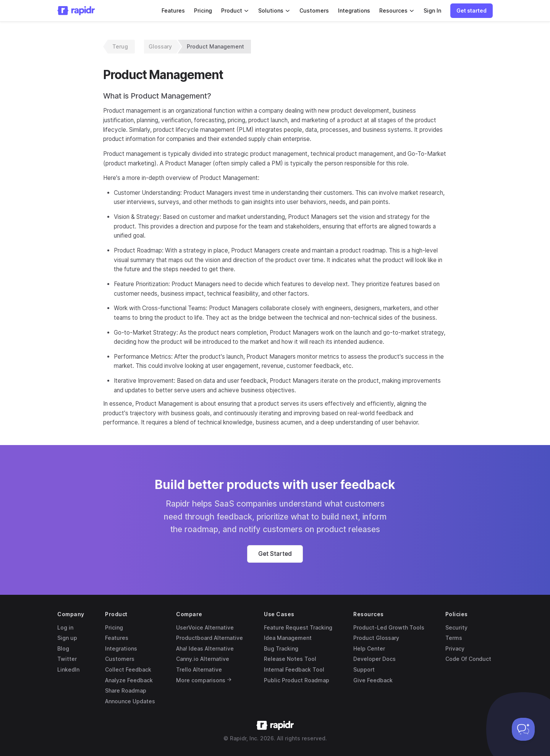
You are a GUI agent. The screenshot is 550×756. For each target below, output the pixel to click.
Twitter (67, 659)
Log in (65, 627)
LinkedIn (68, 669)
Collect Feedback (128, 669)
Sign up (67, 638)
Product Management (215, 46)
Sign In (432, 11)
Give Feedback (373, 680)
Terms (454, 638)
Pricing (203, 11)
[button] (472, 11)
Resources (397, 11)
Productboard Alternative (209, 638)
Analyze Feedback (129, 680)
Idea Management (288, 638)
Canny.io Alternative (203, 659)
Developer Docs (374, 659)
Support (364, 669)
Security (456, 627)
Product (235, 11)
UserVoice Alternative (205, 627)
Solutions (274, 11)
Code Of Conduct (468, 659)
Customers (314, 11)
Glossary (160, 46)
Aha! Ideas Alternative (205, 648)
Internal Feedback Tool (294, 669)
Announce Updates (130, 701)
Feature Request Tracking (298, 627)
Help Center (369, 648)
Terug (120, 46)
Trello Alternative (199, 669)
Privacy (455, 648)
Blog (63, 648)
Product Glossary (376, 638)
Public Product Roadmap (297, 680)
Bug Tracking (281, 648)
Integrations (354, 11)
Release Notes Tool (290, 659)
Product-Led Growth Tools (389, 627)
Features (173, 11)
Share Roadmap (126, 690)
